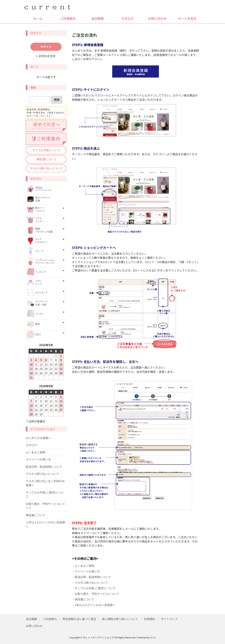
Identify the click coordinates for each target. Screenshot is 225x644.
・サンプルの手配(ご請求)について (94, 588)
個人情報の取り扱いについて (120, 619)
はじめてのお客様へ (38, 438)
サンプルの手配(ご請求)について (45, 495)
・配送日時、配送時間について (92, 577)
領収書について (36, 515)
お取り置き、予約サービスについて (45, 506)
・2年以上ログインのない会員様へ (94, 605)
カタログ (127, 18)
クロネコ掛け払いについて (42, 474)
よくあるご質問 (36, 452)
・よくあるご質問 (83, 566)
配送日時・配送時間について (44, 467)
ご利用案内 (68, 18)
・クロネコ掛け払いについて (90, 583)
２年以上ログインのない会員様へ (45, 524)
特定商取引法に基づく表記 (79, 619)
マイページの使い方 (38, 459)
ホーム (38, 18)
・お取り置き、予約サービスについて (96, 594)
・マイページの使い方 (86, 571)
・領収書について (83, 599)
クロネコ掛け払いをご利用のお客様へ (45, 483)
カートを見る (187, 18)
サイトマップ (169, 619)
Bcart (153, 637)
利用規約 (150, 619)
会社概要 (98, 18)
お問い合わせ (157, 18)
